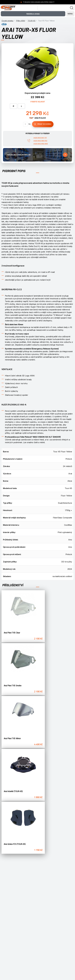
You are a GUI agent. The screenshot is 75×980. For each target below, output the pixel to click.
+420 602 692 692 (41, 144)
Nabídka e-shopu (33, 14)
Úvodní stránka (7, 21)
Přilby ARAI (21, 21)
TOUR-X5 (31, 21)
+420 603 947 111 (40, 138)
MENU (70, 14)
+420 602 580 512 (40, 141)
